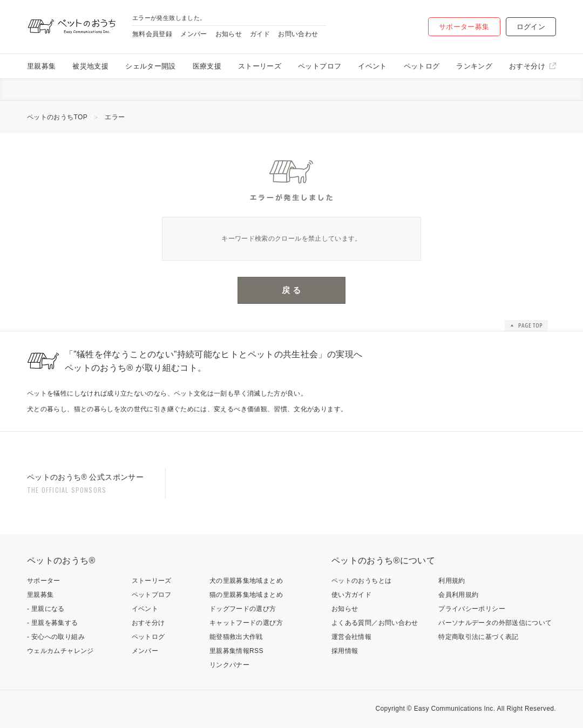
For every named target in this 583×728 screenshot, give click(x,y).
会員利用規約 (458, 595)
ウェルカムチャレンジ (60, 651)
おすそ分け (527, 66)
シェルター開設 (151, 66)
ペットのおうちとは (361, 581)
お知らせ (229, 34)
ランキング (474, 66)
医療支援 (207, 66)
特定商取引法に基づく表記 (478, 637)
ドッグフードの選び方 (243, 609)
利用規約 (452, 581)
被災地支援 (90, 66)
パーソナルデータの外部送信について (495, 623)
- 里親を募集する (53, 623)
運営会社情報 (351, 637)
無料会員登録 (152, 34)
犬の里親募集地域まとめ (246, 581)
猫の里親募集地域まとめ (246, 595)
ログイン (531, 27)
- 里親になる (46, 609)
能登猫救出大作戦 (236, 637)
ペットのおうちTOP (57, 117)
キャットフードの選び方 (246, 623)
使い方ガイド (351, 595)
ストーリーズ (260, 66)
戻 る (291, 290)
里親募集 (41, 66)
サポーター (44, 581)
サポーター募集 (464, 27)
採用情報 (345, 651)
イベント (372, 66)
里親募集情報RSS (236, 651)
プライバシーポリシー (472, 609)
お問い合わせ (298, 34)
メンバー (194, 34)
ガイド (260, 34)
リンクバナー (229, 665)
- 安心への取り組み (56, 637)
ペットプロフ (320, 66)
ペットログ (422, 66)
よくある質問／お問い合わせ (375, 623)
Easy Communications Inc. (455, 709)
